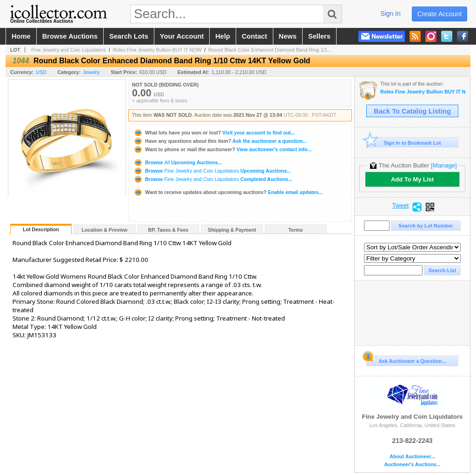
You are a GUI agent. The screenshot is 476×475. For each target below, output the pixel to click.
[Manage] (444, 165)
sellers (319, 36)
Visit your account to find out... (214, 133)
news (288, 36)
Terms (295, 230)
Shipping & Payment (232, 230)
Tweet (401, 206)
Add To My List (412, 179)
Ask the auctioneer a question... (220, 141)
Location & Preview (105, 230)
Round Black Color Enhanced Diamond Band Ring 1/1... (270, 50)
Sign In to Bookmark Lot (404, 143)
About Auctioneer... (412, 457)
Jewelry (91, 72)
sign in (390, 13)
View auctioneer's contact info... (222, 149)
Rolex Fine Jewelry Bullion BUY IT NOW (157, 50)
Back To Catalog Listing (412, 111)
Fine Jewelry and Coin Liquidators (69, 50)
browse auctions (70, 36)
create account (440, 14)
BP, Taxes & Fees (169, 230)
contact (255, 36)
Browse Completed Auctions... (213, 179)
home (21, 36)
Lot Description (41, 229)
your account (182, 36)
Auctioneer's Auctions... (412, 465)
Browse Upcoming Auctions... (178, 162)
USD (41, 72)
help (223, 36)
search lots (129, 36)
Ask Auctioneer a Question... (406, 360)
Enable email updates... (228, 192)
